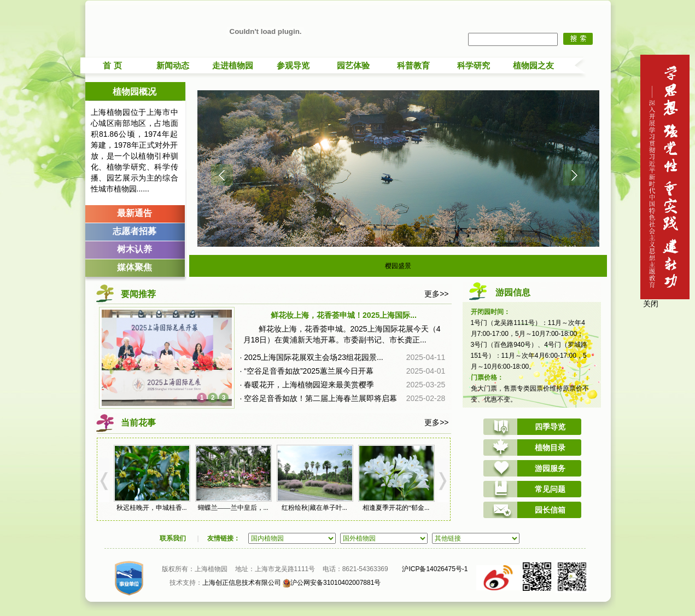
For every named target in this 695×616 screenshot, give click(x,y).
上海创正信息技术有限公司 (242, 583)
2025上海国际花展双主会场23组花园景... (313, 357)
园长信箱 (550, 510)
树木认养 (135, 249)
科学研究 (474, 65)
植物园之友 (533, 65)
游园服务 (550, 468)
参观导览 (293, 65)
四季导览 (550, 427)
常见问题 (550, 489)
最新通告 (135, 213)
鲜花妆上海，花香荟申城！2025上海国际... (344, 315)
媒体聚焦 (135, 267)
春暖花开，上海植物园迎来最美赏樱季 (309, 385)
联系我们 (173, 538)
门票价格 (484, 377)
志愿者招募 (135, 231)
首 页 (112, 65)
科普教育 (413, 65)
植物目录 (550, 448)
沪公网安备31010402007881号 (332, 583)
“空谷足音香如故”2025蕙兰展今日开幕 (308, 371)
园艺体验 (353, 65)
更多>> (436, 294)
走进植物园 (233, 65)
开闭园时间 (487, 312)
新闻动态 (173, 65)
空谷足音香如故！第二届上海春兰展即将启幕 (320, 398)
